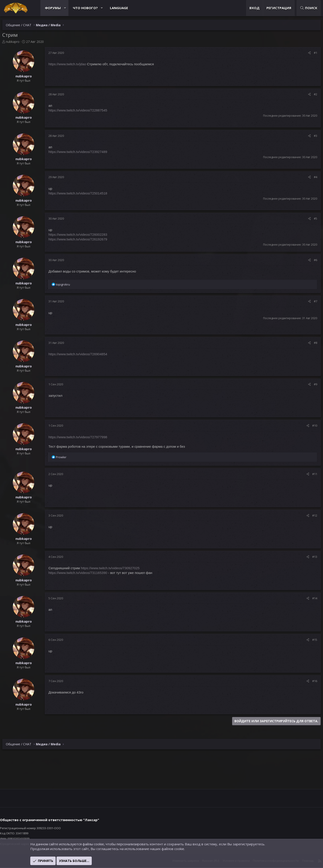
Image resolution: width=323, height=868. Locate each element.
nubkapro (17, 42)
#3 (311, 136)
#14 (310, 598)
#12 (310, 515)
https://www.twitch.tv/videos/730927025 (115, 568)
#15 (310, 640)
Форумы (57, 8)
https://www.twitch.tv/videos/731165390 (82, 573)
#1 (311, 53)
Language (123, 8)
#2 (311, 94)
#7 (311, 301)
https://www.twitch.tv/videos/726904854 (82, 354)
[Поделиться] (305, 53)
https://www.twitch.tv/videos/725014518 (82, 193)
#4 (311, 177)
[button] (69, 8)
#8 (311, 343)
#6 (311, 260)
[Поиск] (304, 8)
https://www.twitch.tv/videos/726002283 (82, 234)
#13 (310, 557)
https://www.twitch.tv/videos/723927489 (82, 152)
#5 (311, 218)
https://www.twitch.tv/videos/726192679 (82, 239)
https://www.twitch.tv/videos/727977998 (82, 437)
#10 (310, 425)
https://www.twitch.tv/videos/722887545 (82, 110)
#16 (310, 681)
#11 (310, 474)
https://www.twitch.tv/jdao (72, 64)
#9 (311, 384)
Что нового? (90, 8)
